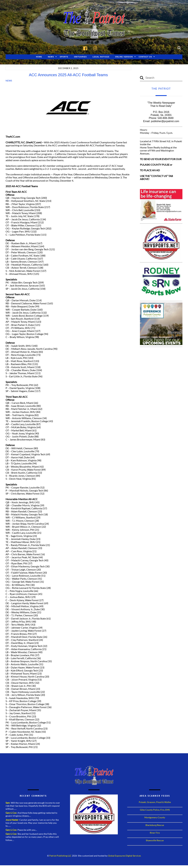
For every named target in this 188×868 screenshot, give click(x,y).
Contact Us (145, 57)
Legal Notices (101, 57)
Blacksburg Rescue (155, 825)
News (51, 57)
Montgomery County (155, 818)
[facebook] (86, 48)
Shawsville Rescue (155, 841)
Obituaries (80, 57)
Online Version (124, 57)
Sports (64, 57)
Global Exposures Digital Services (124, 856)
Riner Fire (155, 833)
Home (39, 57)
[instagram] (96, 48)
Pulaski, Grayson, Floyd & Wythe (155, 802)
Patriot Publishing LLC (60, 856)
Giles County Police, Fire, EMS (155, 810)
